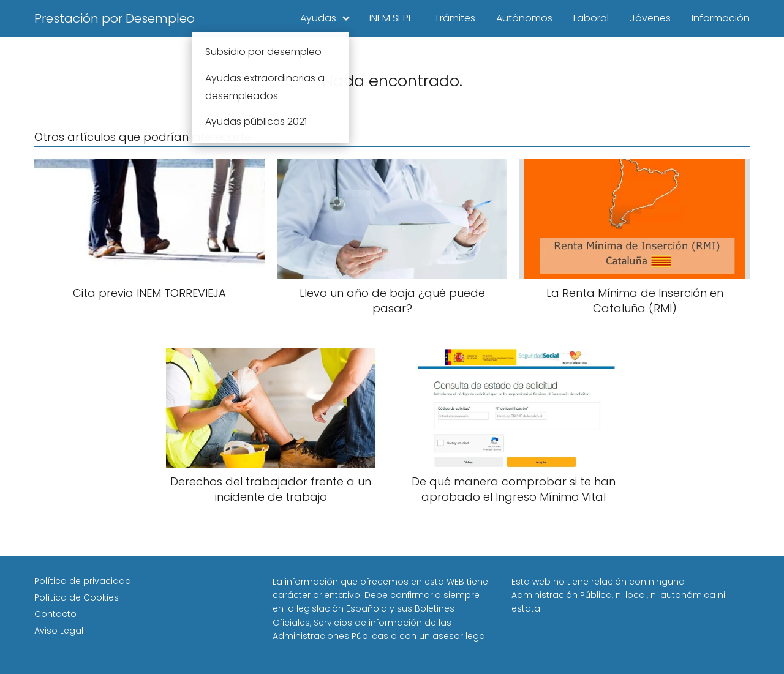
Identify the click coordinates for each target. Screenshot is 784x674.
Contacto (55, 614)
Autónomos (524, 18)
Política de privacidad (83, 581)
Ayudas (318, 18)
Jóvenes (650, 18)
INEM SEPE (391, 18)
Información (721, 18)
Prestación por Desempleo (115, 18)
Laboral (591, 18)
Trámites (455, 18)
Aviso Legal (59, 631)
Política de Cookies (77, 597)
